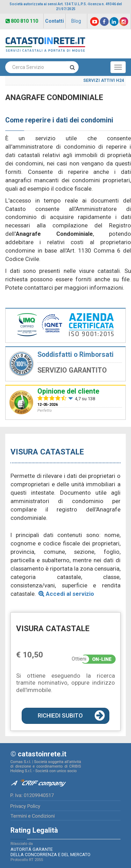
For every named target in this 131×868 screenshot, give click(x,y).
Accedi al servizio (70, 594)
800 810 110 (22, 21)
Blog (76, 21)
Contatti (54, 21)
